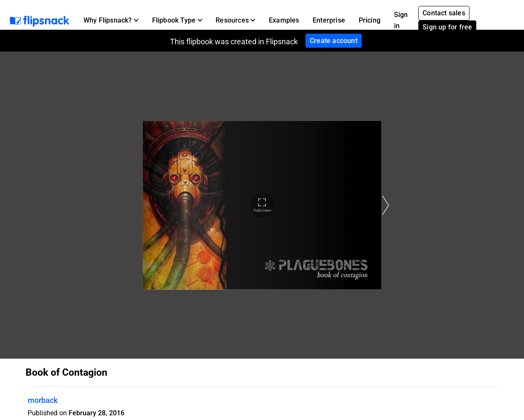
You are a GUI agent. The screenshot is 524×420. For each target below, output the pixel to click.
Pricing (370, 20)
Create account (334, 41)
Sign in (401, 20)
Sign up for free (447, 27)
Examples (284, 20)
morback (43, 400)
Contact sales (444, 13)
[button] (111, 20)
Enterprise (329, 20)
